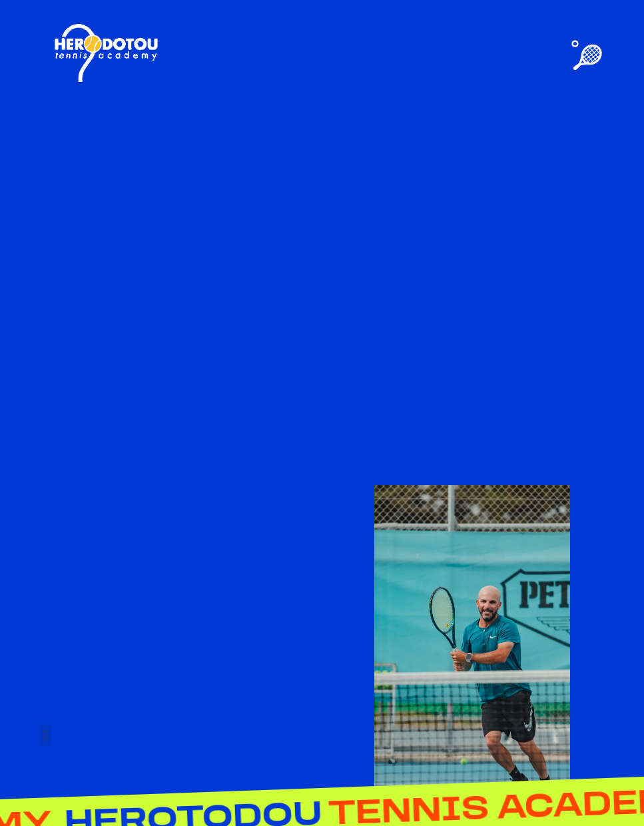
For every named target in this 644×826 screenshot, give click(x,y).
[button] (45, 735)
